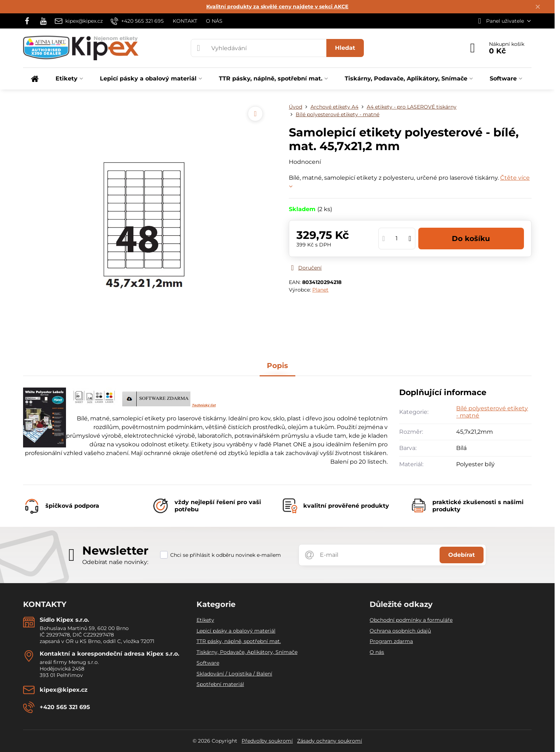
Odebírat (462, 555)
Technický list (204, 405)
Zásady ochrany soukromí (330, 741)
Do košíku (471, 239)
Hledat (345, 48)
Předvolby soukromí (267, 741)
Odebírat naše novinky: (115, 562)
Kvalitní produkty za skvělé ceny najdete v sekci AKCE (277, 6)
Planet (320, 290)
